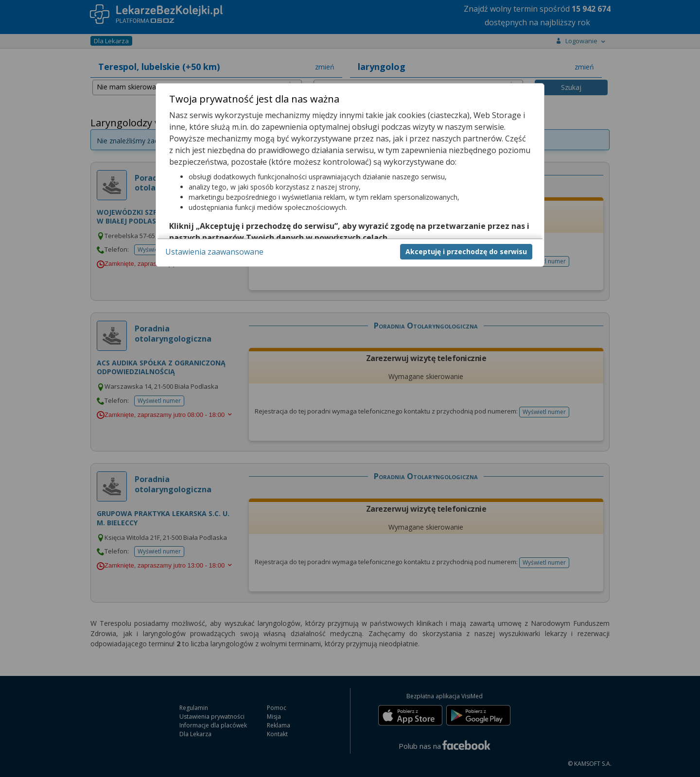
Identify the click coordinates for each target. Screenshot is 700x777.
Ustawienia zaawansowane (214, 252)
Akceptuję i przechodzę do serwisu (466, 251)
